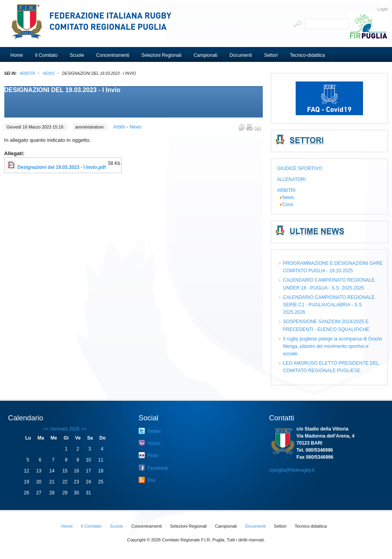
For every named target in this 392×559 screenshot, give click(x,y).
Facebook (153, 468)
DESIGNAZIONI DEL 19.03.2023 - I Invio (62, 90)
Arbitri (120, 127)
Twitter (150, 431)
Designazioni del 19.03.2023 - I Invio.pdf (62, 167)
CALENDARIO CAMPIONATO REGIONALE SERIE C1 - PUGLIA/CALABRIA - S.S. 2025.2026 (329, 305)
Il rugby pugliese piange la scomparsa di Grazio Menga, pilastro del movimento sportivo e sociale (333, 346)
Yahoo (150, 443)
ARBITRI (27, 73)
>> (83, 429)
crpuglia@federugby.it (292, 470)
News (49, 73)
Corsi (288, 204)
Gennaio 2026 (65, 429)
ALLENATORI (292, 179)
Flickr (149, 455)
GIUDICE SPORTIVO (300, 168)
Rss (147, 480)
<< (46, 429)
